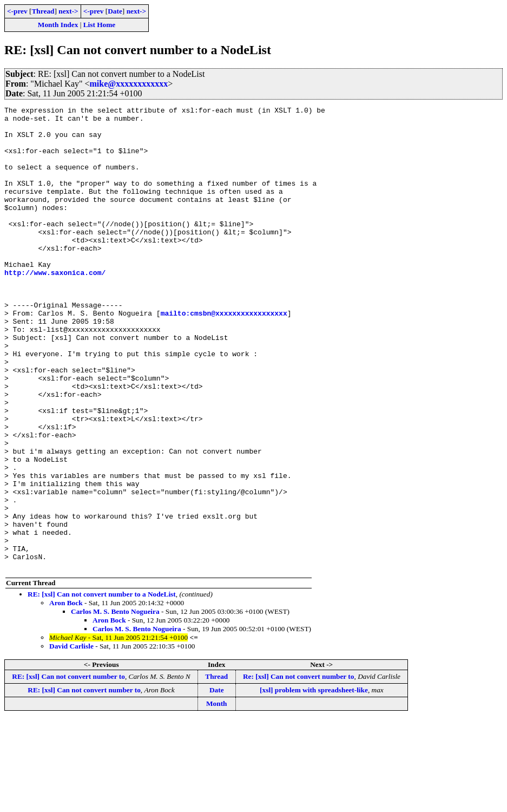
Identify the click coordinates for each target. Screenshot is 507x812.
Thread (43, 11)
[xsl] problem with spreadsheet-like (314, 782)
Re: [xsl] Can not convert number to (299, 769)
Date (115, 11)
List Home (100, 25)
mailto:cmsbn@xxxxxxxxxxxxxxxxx (224, 355)
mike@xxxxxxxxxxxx (129, 84)
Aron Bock (66, 695)
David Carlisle (71, 739)
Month (217, 796)
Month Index (58, 25)
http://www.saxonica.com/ (55, 306)
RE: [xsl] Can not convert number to (68, 769)
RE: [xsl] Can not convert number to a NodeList (102, 687)
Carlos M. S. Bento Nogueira (115, 704)
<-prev (17, 11)
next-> (68, 11)
